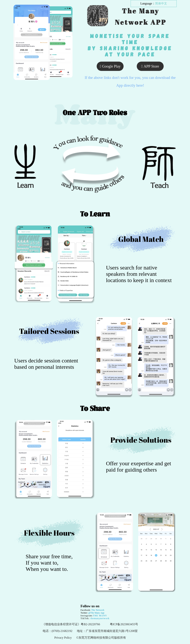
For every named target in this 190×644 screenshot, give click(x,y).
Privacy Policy (63, 638)
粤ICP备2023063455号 (124, 624)
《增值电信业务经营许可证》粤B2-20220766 (71, 624)
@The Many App (96, 613)
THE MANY (100, 616)
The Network (98, 610)
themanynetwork (100, 618)
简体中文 (161, 3)
